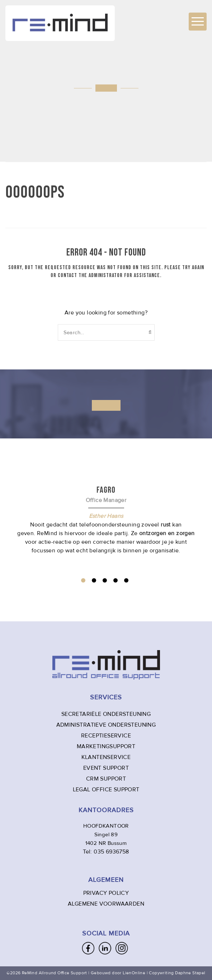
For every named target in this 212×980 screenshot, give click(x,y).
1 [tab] (83, 580)
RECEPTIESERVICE (106, 736)
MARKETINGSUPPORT (106, 746)
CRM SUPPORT (106, 779)
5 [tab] (126, 580)
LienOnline (134, 973)
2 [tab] (94, 580)
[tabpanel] (106, 520)
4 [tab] (116, 580)
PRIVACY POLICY (106, 893)
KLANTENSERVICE (106, 757)
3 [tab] (105, 580)
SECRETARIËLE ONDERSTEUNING (106, 714)
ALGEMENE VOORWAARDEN (106, 904)
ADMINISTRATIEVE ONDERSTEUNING (106, 725)
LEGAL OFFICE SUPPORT (106, 790)
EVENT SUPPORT (106, 768)
